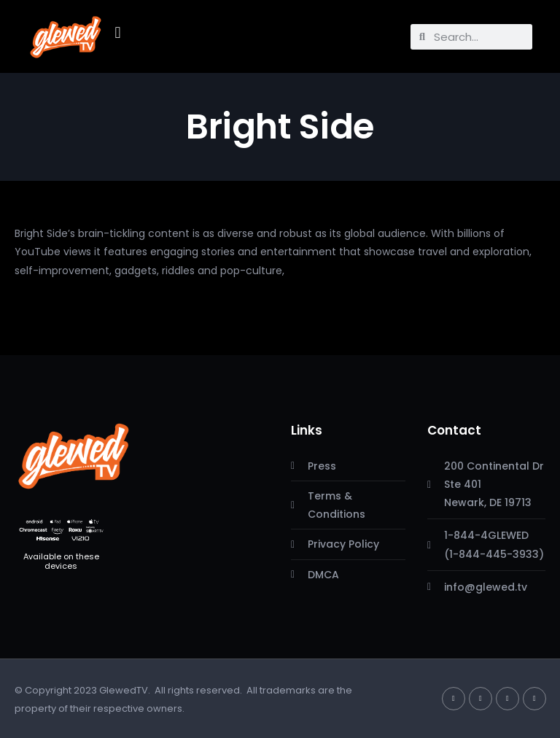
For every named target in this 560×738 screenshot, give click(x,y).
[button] (118, 33)
